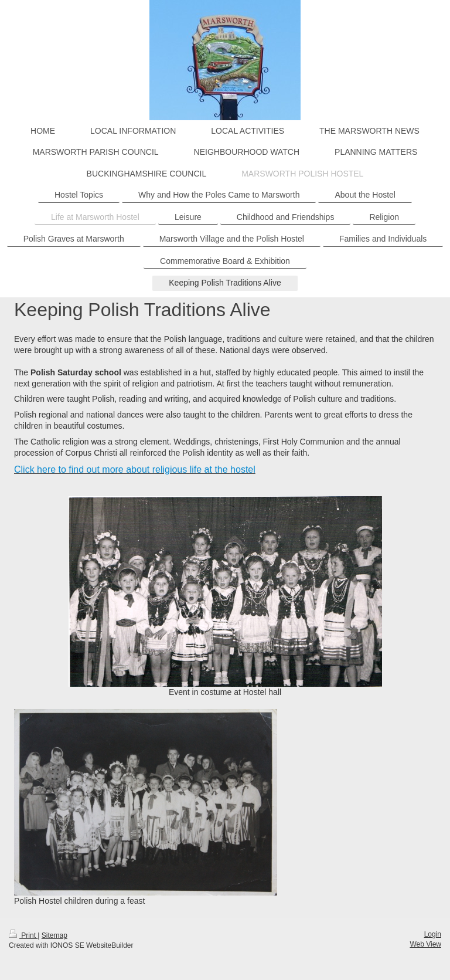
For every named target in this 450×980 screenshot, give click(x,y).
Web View (425, 944)
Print (23, 935)
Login (433, 934)
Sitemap (54, 935)
